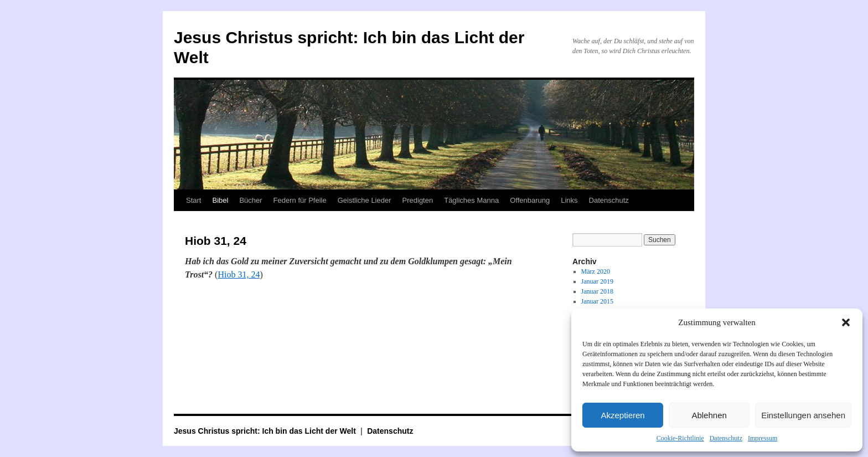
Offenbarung (530, 200)
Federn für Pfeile (300, 200)
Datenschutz (726, 438)
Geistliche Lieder (365, 200)
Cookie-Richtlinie (680, 438)
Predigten (418, 200)
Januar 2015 (597, 301)
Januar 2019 (597, 281)
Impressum (763, 438)
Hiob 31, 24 (239, 274)
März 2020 (596, 271)
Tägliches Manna (471, 200)
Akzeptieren (622, 415)
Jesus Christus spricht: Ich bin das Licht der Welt (266, 431)
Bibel (220, 200)
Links (569, 200)
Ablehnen (709, 415)
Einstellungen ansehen (803, 415)
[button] (846, 322)
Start (193, 200)
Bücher (250, 200)
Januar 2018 (597, 291)
